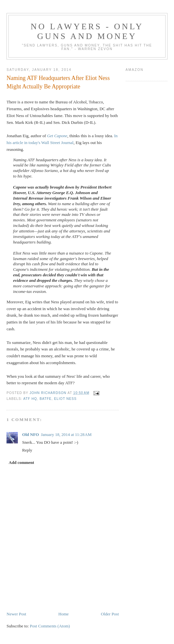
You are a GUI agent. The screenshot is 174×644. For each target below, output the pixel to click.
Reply (27, 450)
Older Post (110, 614)
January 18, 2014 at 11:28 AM (66, 434)
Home (64, 614)
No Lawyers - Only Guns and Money (87, 31)
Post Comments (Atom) (50, 626)
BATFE (46, 399)
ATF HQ (30, 399)
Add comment (21, 462)
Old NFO (31, 434)
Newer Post (16, 614)
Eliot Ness (66, 399)
